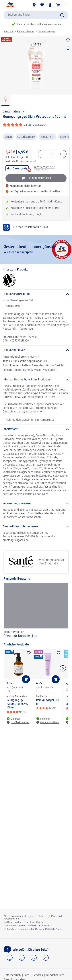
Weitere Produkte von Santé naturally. (36, 562)
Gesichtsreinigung (47, 32)
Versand (31, 162)
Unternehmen (12, 975)
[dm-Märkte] (34, 5)
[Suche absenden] (62, 15)
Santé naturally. (14, 112)
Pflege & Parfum (26, 32)
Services (38, 975)
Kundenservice (55, 975)
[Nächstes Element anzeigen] (63, 668)
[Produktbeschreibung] (36, 294)
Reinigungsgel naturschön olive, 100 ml (17, 704)
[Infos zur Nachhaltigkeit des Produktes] (36, 380)
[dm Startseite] (10, 5)
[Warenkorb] (58, 5)
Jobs (27, 975)
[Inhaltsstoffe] (36, 429)
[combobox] (36, 15)
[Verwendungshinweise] (36, 504)
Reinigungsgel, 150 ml (48, 702)
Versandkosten (11, 919)
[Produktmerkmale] (36, 350)
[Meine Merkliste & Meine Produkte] (42, 5)
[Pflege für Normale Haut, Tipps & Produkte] (36, 611)
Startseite (9, 32)
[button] (66, 5)
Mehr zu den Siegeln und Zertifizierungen (31, 420)
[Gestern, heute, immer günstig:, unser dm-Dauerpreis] (36, 249)
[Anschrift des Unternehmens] (36, 527)
